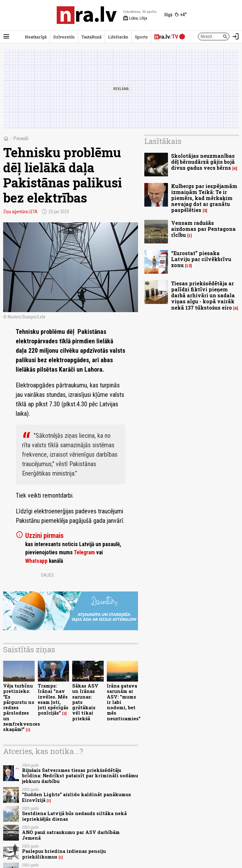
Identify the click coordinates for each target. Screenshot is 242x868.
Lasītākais (163, 141)
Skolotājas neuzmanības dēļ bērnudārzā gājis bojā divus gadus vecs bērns (203, 162)
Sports (141, 37)
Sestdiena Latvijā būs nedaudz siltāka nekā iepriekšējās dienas (74, 816)
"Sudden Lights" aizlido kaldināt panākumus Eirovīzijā (77, 797)
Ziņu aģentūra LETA (20, 212)
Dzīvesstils (64, 37)
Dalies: (48, 575)
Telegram (84, 552)
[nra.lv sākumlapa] (87, 15)
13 (188, 266)
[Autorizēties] (236, 37)
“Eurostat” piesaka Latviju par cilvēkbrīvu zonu (201, 259)
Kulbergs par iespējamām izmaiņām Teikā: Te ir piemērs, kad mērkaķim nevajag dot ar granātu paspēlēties (204, 198)
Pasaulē (21, 138)
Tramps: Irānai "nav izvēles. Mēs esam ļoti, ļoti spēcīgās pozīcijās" (53, 699)
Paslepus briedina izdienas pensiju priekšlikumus (64, 854)
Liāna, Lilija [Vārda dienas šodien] (135, 18)
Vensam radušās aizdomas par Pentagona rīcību (203, 229)
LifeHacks (118, 37)
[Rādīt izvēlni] (6, 37)
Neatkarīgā (36, 37)
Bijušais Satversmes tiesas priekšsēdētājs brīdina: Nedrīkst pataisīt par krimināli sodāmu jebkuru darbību (80, 776)
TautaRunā (91, 37)
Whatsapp (36, 561)
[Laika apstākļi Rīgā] (176, 15)
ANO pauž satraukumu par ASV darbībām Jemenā (71, 835)
